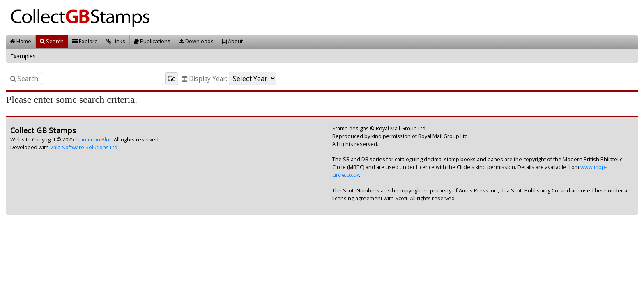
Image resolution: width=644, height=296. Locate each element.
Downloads (196, 41)
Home (21, 41)
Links (116, 41)
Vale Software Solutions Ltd (84, 147)
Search (52, 41)
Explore (85, 41)
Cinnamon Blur (93, 140)
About (232, 41)
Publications (152, 41)
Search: (25, 79)
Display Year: (204, 79)
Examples (23, 56)
